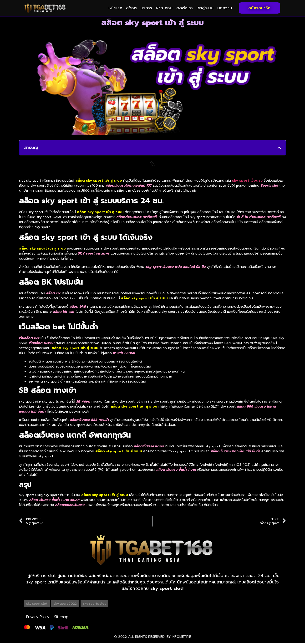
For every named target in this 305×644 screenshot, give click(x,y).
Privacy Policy (37, 617)
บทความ (225, 8)
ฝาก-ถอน (164, 8)
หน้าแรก (115, 8)
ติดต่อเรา (185, 8)
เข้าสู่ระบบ (205, 8)
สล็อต (131, 8)
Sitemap (60, 617)
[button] (279, 148)
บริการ (146, 8)
